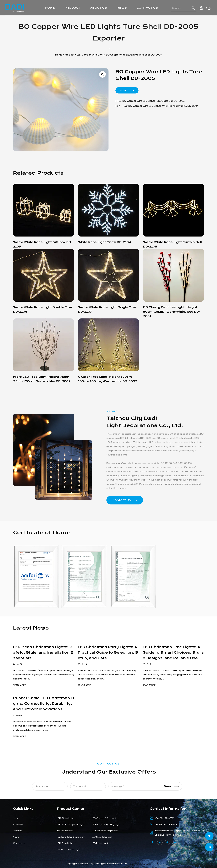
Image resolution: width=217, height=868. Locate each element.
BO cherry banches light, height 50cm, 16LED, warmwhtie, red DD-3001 (172, 312)
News (122, 8)
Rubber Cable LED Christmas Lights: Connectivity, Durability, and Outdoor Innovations (44, 704)
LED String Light (65, 818)
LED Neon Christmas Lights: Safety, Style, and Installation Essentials (43, 652)
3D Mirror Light (65, 831)
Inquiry (127, 90)
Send (171, 786)
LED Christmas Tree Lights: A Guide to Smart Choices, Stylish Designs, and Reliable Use (173, 652)
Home (50, 8)
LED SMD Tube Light (103, 837)
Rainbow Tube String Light (71, 837)
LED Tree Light (65, 843)
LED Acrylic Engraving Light (106, 824)
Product (72, 8)
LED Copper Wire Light (90, 55)
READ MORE (20, 685)
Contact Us (147, 8)
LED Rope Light (100, 843)
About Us (98, 8)
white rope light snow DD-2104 (105, 242)
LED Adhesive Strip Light (105, 831)
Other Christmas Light (69, 849)
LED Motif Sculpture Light (71, 824)
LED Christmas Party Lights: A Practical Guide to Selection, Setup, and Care (108, 652)
